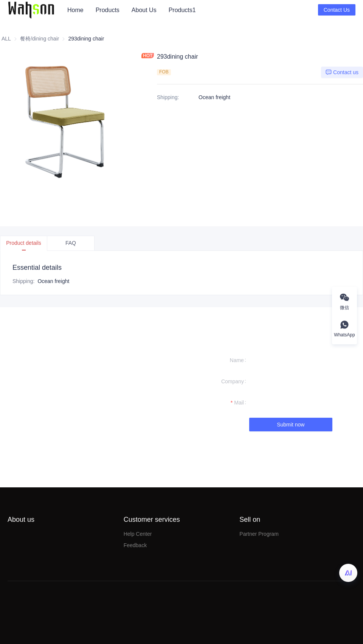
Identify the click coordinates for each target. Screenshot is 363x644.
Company (233, 381)
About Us (144, 10)
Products (108, 10)
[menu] (190, 10)
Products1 (182, 10)
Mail (239, 403)
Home (75, 10)
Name (237, 360)
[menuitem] (75, 10)
